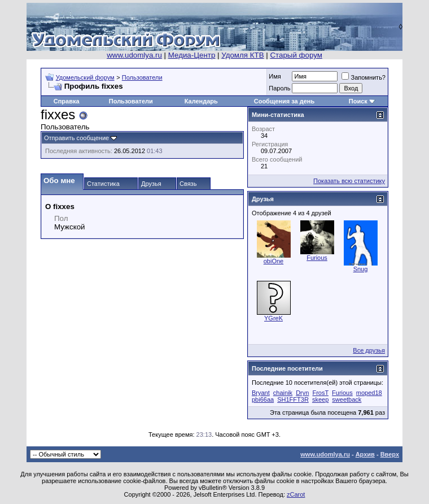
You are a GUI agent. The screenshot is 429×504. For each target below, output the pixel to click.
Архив (365, 454)
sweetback (347, 399)
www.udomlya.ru (134, 55)
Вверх (390, 454)
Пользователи (142, 77)
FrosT (320, 393)
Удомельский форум (85, 77)
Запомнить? (364, 77)
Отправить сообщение (76, 138)
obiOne (273, 261)
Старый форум (296, 55)
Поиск (358, 101)
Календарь (201, 101)
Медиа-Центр (192, 55)
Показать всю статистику (349, 181)
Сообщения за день (284, 101)
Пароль (279, 88)
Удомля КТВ (242, 55)
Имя (275, 76)
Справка (67, 101)
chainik (283, 393)
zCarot (296, 494)
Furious (317, 258)
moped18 (369, 393)
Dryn (302, 393)
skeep (320, 399)
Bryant (261, 393)
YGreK (273, 318)
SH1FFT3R (293, 399)
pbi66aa (263, 399)
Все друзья (369, 350)
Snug (361, 269)
